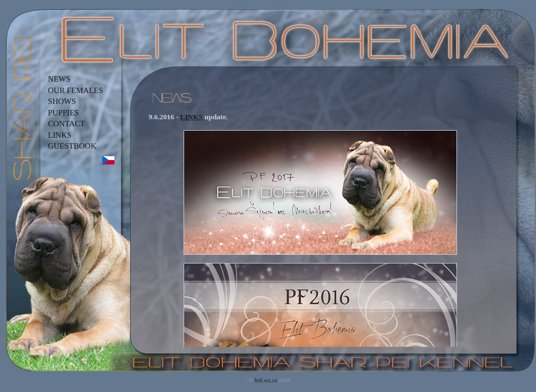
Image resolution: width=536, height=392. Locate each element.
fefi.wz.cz (266, 380)
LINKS (60, 135)
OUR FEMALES (75, 90)
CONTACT (66, 124)
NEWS (59, 79)
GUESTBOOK (72, 146)
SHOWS (62, 101)
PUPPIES (63, 113)
